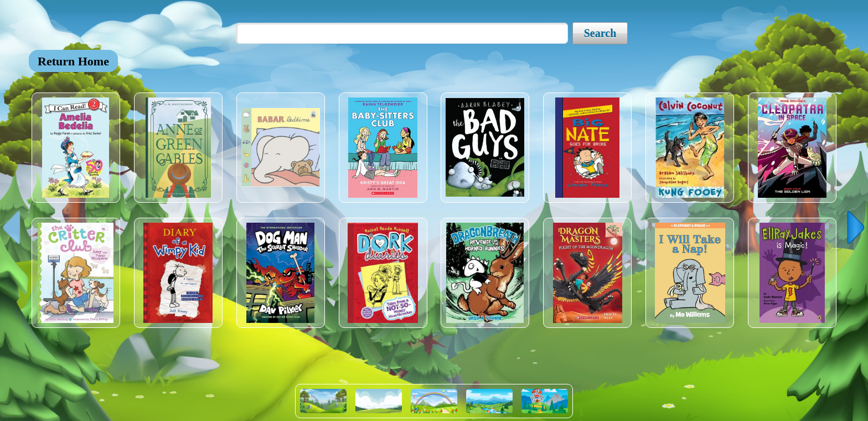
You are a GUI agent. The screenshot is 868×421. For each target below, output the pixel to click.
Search (600, 33)
